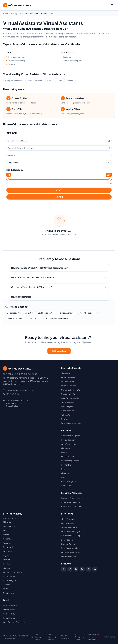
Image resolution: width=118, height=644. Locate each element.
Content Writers (68, 544)
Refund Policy (9, 618)
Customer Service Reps (71, 536)
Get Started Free (59, 351)
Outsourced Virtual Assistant (20, 313)
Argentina (7, 543)
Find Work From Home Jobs (73, 498)
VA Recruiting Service (70, 461)
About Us (65, 473)
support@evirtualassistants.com (20, 390)
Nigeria (6, 555)
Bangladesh (8, 547)
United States (9, 576)
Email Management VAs (71, 423)
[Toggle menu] (112, 5)
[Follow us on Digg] (95, 569)
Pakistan (7, 560)
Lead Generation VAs (70, 398)
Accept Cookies (100, 637)
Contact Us (66, 486)
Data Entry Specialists (70, 548)
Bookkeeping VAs (69, 394)
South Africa (8, 564)
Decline (85, 637)
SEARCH (59, 197)
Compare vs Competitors (58, 318)
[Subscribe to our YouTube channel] (89, 569)
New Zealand (9, 593)
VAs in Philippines (89, 313)
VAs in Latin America (16, 318)
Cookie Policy (9, 614)
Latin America (9, 526)
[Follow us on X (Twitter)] (70, 569)
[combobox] (59, 155)
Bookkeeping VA (46, 313)
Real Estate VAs (68, 381)
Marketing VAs (67, 406)
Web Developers (68, 523)
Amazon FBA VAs (68, 377)
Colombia (7, 539)
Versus (64, 452)
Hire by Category (68, 440)
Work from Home (69, 444)
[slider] (8, 179)
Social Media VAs (68, 402)
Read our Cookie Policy (61, 638)
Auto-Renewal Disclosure (14, 622)
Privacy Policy (9, 610)
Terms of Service (10, 605)
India (5, 530)
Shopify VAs (66, 373)
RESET (59, 190)
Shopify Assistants (69, 556)
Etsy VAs (65, 419)
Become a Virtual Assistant (72, 506)
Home (6, 13)
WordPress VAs (68, 411)
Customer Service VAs (71, 390)
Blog (63, 469)
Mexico (6, 535)
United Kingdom (10, 580)
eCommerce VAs (68, 386)
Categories (16, 13)
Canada (7, 585)
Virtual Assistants (68, 519)
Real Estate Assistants (70, 552)
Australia (7, 589)
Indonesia (7, 551)
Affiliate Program (68, 481)
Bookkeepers (67, 540)
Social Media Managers (71, 531)
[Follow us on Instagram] (82, 569)
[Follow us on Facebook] (63, 569)
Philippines (8, 522)
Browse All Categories (71, 436)
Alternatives (66, 448)
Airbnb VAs (66, 415)
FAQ (63, 477)
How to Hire (66, 465)
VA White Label (67, 456)
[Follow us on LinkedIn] (76, 569)
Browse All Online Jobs (71, 502)
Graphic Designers (69, 527)
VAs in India (36, 318)
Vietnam (7, 568)
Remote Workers (67, 313)
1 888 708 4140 (13, 394)
